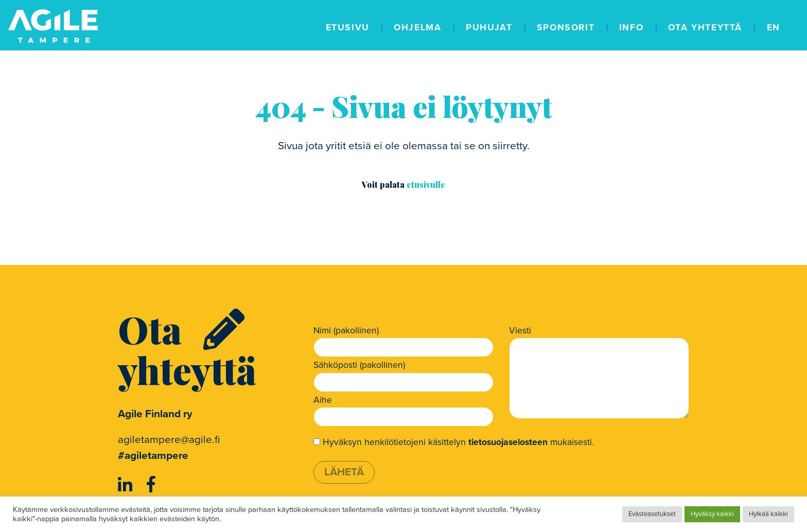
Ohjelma (417, 28)
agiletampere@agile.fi (169, 440)
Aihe (323, 400)
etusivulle (426, 184)
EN (774, 28)
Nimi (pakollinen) (346, 331)
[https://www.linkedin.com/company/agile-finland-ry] (127, 485)
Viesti (520, 331)
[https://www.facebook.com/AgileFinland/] (151, 485)
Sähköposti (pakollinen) (359, 365)
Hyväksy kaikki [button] (712, 514)
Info (631, 28)
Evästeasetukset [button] (652, 514)
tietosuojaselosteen (508, 442)
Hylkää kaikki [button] (768, 514)
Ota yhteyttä (705, 28)
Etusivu (348, 28)
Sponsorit (566, 28)
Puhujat (489, 28)
